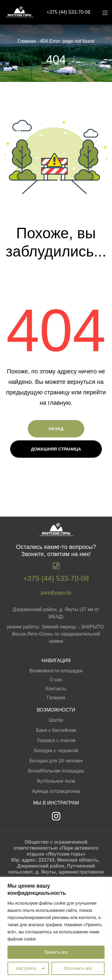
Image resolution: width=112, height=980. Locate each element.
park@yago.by (56, 593)
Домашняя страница (56, 449)
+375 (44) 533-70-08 (68, 12)
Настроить (26, 968)
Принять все (56, 952)
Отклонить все (78, 968)
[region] (56, 928)
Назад (56, 429)
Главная (27, 41)
